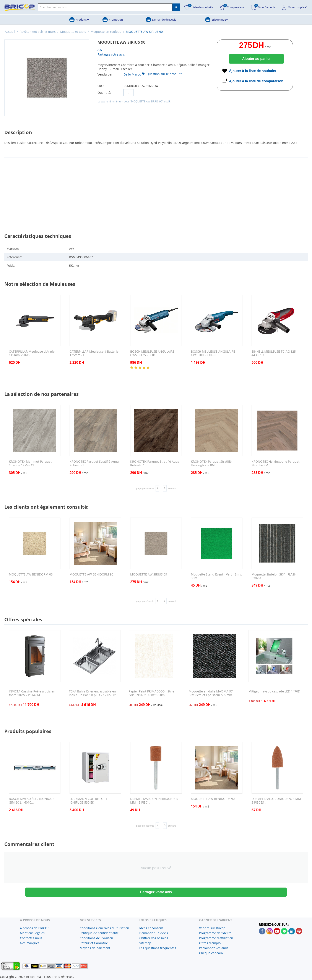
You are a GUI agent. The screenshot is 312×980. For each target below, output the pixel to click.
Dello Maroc (132, 74)
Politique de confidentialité (99, 933)
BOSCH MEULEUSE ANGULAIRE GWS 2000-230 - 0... (213, 354)
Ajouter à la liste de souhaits (253, 71)
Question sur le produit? (162, 74)
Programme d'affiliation (216, 938)
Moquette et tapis (73, 32)
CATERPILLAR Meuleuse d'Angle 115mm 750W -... (32, 354)
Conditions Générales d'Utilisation (104, 928)
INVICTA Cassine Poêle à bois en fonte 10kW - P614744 (32, 693)
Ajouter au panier (257, 59)
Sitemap (145, 943)
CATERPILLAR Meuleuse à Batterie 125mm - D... (94, 354)
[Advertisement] (156, 191)
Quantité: (104, 93)
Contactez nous (31, 938)
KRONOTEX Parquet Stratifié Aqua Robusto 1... (94, 464)
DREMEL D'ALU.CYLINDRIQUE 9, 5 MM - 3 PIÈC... (154, 801)
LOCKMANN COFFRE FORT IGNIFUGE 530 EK (88, 801)
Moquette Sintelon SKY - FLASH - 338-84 (275, 576)
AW (100, 50)
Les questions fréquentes (158, 948)
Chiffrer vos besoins (154, 938)
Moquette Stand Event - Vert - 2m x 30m (216, 576)
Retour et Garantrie (94, 943)
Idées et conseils (151, 928)
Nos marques (30, 943)
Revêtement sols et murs (38, 32)
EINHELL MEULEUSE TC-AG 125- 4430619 (274, 354)
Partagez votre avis (111, 54)
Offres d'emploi (210, 943)
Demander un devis (154, 933)
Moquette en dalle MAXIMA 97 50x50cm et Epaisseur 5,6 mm (211, 693)
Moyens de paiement (95, 948)
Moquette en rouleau (106, 32)
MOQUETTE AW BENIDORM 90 (91, 575)
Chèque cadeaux (211, 953)
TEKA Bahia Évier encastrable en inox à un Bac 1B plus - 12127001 (93, 693)
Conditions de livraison (96, 938)
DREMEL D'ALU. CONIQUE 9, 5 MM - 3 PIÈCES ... (277, 801)
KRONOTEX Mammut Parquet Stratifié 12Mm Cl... (30, 464)
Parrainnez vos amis (214, 948)
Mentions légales (32, 933)
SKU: (101, 86)
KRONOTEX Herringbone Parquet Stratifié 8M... (275, 464)
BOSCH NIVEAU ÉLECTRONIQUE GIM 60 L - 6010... (32, 801)
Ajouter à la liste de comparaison (256, 81)
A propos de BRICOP (35, 928)
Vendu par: (106, 74)
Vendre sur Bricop (212, 928)
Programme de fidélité (215, 933)
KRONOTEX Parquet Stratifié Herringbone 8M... (211, 464)
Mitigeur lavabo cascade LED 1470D (274, 691)
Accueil (10, 32)
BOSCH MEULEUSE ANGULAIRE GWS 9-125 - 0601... (152, 354)
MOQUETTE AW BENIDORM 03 (31, 575)
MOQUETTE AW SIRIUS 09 (149, 575)
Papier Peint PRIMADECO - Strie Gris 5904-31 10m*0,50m (151, 693)
